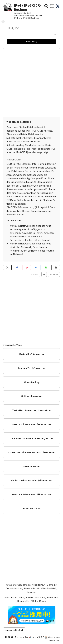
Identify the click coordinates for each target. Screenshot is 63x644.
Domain (51, 585)
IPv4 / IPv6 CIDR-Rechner (27, 7)
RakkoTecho (17, 597)
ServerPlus (52, 597)
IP (44, 274)
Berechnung (32, 41)
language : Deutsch (14, 630)
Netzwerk (54, 274)
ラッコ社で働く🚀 (23, 637)
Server (27, 588)
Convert (35, 274)
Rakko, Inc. (55, 641)
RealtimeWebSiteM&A (44, 588)
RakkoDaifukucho (35, 597)
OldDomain (24, 585)
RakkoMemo (39, 601)
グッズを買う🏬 (40, 637)
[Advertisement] (31, 82)
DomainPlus (24, 601)
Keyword (32, 592)
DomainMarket (14, 588)
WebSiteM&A (38, 585)
